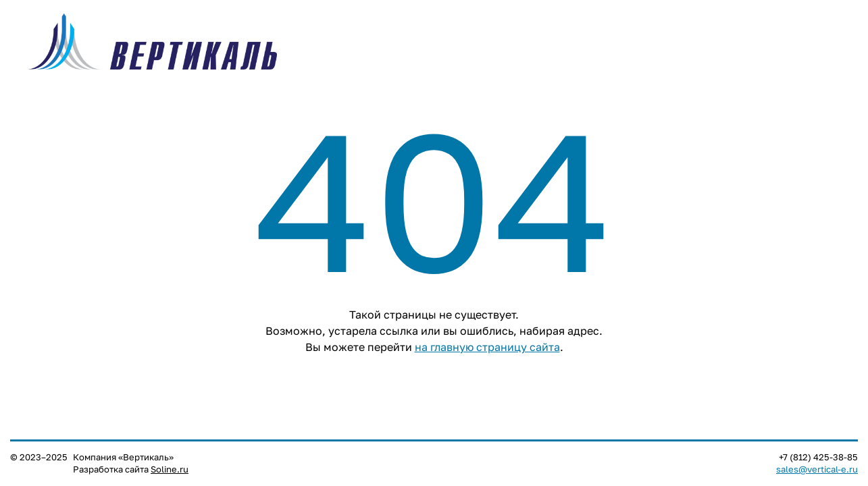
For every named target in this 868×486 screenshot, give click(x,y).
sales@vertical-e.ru (817, 469)
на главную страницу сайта (487, 347)
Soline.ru (170, 469)
